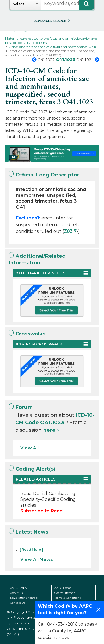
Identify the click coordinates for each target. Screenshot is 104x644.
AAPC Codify (18, 588)
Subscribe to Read (41, 511)
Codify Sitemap (65, 593)
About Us (16, 593)
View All (29, 448)
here (49, 430)
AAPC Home (63, 588)
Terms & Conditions (68, 598)
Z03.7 (70, 231)
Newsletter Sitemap (24, 598)
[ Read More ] (31, 550)
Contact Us (17, 603)
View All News (37, 560)
